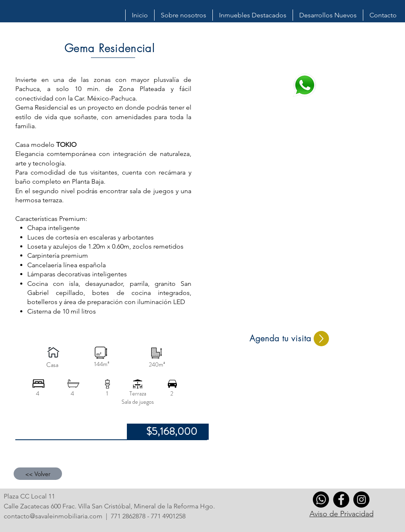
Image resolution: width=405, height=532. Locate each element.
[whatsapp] (321, 500)
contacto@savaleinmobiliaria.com (53, 516)
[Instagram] (361, 500)
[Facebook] (341, 500)
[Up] (321, 339)
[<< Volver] (38, 474)
